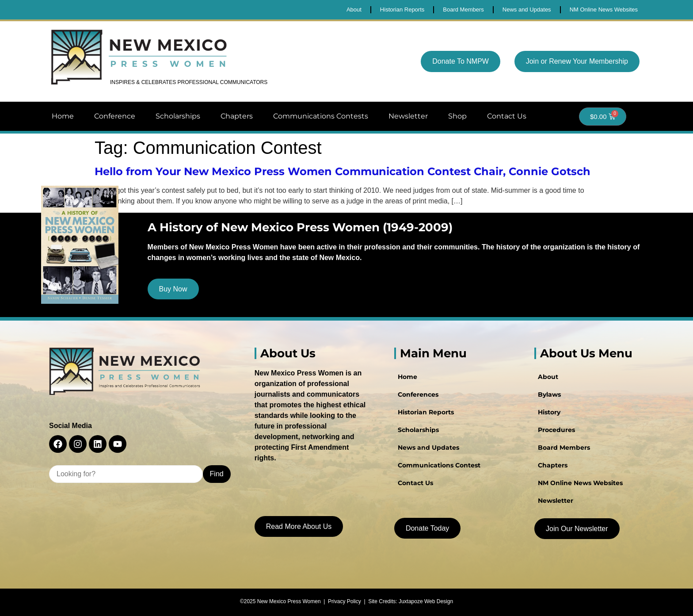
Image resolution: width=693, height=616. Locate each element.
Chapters (237, 116)
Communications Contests (321, 116)
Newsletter (408, 116)
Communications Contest (439, 465)
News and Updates (428, 448)
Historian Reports (426, 412)
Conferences (418, 394)
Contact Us (507, 116)
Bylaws (549, 394)
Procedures (556, 430)
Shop (457, 116)
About (548, 377)
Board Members (564, 448)
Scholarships (178, 116)
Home (63, 116)
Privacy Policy (345, 601)
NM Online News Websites (580, 483)
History (549, 412)
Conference (115, 116)
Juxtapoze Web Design (426, 601)
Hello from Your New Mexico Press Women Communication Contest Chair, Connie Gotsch (343, 171)
